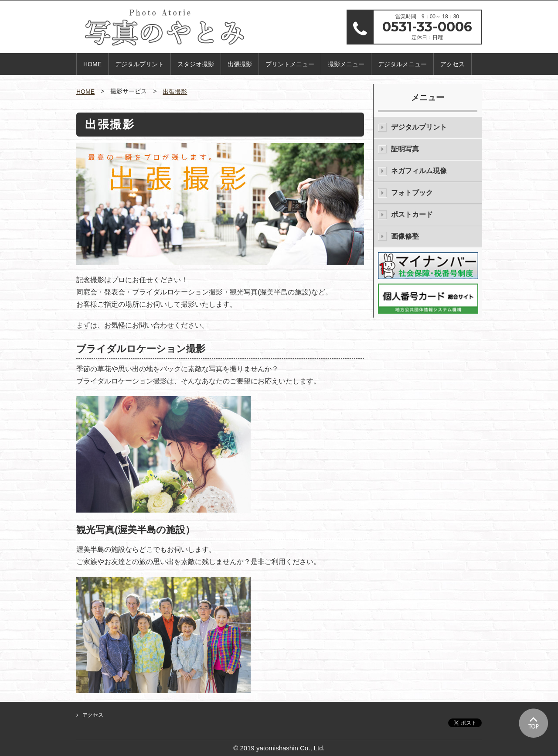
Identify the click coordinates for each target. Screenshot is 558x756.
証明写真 (405, 149)
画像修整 (405, 236)
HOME (92, 64)
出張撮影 (240, 64)
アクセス (453, 64)
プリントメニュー (290, 64)
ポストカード (412, 214)
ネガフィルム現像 (419, 171)
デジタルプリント (139, 64)
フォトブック (412, 193)
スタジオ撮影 (196, 64)
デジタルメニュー (402, 64)
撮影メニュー (346, 64)
